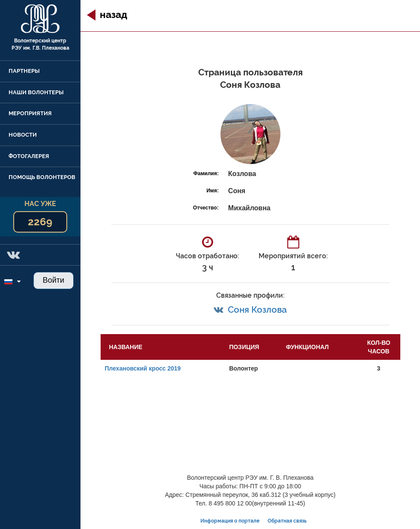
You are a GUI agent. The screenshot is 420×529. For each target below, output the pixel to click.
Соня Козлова (257, 309)
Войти (54, 280)
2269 (40, 222)
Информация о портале (230, 521)
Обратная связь (287, 521)
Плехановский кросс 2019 (143, 368)
